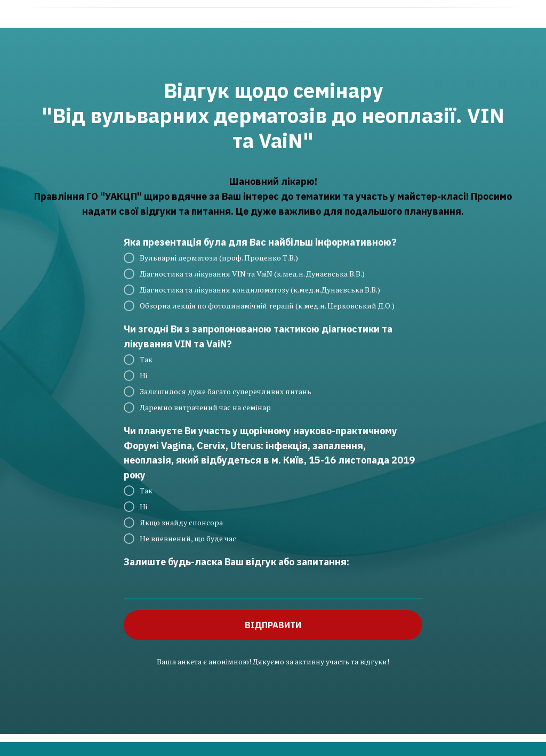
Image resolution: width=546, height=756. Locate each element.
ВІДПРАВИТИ (273, 625)
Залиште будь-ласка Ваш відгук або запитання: (236, 562)
